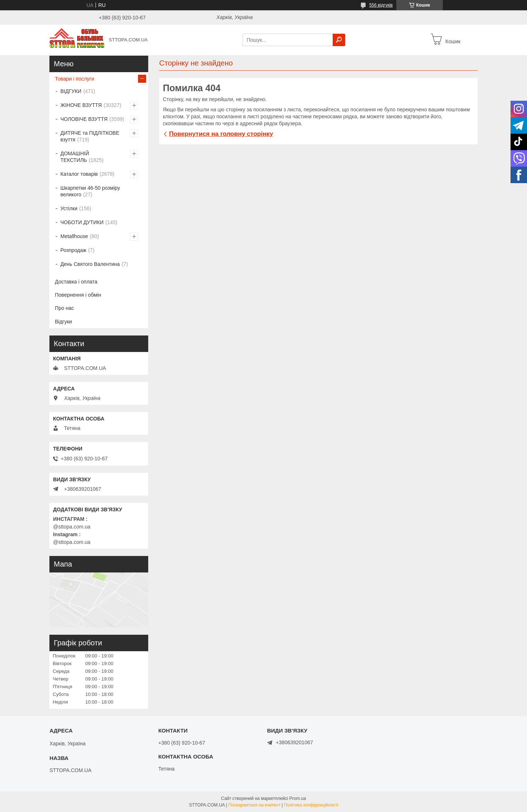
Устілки (69, 208)
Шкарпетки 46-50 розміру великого (90, 191)
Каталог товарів (79, 174)
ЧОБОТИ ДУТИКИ (82, 222)
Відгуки (63, 322)
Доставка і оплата (76, 282)
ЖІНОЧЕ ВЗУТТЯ (81, 105)
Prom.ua (298, 798)
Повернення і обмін (78, 295)
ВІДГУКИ (71, 91)
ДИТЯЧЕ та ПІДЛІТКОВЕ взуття (90, 136)
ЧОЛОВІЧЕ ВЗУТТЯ (84, 119)
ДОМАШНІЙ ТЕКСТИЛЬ (75, 157)
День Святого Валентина (90, 264)
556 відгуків (381, 5)
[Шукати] (339, 40)
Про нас (64, 308)
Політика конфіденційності (311, 805)
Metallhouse (74, 236)
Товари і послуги (74, 79)
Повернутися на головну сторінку (221, 134)
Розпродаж (73, 250)
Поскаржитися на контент (254, 805)
